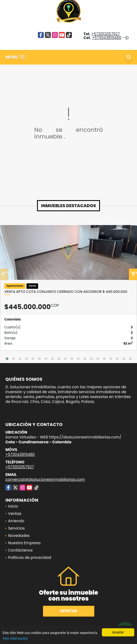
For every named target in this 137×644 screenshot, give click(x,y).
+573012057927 (106, 34)
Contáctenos (20, 550)
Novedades (19, 536)
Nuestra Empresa (24, 543)
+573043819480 (107, 38)
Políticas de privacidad (30, 558)
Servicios (16, 528)
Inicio (13, 506)
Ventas (15, 514)
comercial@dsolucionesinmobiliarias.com (45, 479)
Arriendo (16, 521)
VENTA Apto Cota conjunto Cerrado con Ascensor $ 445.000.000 (66, 292)
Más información (15, 639)
